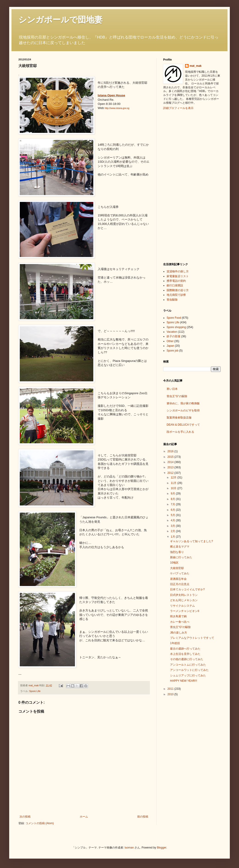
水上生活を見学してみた (185, 654)
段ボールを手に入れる (180, 432)
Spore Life (35, 691)
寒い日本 (172, 389)
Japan (170, 346)
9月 (173, 494)
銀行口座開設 (175, 285)
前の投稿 (143, 817)
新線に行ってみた (181, 557)
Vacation (172, 332)
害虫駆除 (172, 300)
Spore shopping (176, 327)
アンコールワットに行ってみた (189, 670)
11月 (174, 483)
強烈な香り (177, 552)
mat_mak (196, 66)
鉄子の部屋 (174, 336)
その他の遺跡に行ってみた (187, 659)
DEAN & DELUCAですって (183, 425)
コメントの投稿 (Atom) (40, 823)
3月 (173, 526)
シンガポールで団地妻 (60, 20)
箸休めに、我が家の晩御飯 (183, 403)
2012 (171, 473)
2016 (171, 451)
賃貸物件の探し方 (178, 271)
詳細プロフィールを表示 (178, 108)
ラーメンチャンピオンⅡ (185, 611)
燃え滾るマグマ (180, 547)
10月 (174, 488)
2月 (173, 531)
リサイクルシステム (182, 606)
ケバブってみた (180, 573)
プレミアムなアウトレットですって (192, 638)
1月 (173, 537)
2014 (171, 462)
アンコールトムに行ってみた (188, 665)
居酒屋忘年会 (178, 579)
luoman (129, 848)
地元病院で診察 (176, 295)
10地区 (174, 563)
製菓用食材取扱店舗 (179, 418)
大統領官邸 (177, 568)
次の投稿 (25, 817)
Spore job (172, 351)
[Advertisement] (182, 186)
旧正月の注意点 (180, 584)
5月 (173, 515)
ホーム (84, 817)
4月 (173, 520)
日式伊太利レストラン (184, 595)
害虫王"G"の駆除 (177, 396)
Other (170, 341)
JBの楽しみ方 (179, 633)
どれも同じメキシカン (184, 600)
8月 (173, 499)
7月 (173, 504)
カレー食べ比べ (180, 622)
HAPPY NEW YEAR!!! (184, 681)
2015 (171, 457)
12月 (174, 477)
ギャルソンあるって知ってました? (192, 541)
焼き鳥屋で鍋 (178, 616)
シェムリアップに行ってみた (188, 675)
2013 (171, 467)
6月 (173, 510)
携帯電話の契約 (176, 281)
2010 (171, 694)
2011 (171, 689)
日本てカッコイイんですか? (187, 589)
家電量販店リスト (178, 276)
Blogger (162, 848)
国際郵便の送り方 (178, 290)
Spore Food (174, 318)
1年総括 (175, 643)
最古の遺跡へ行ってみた (185, 649)
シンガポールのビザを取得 (183, 410)
